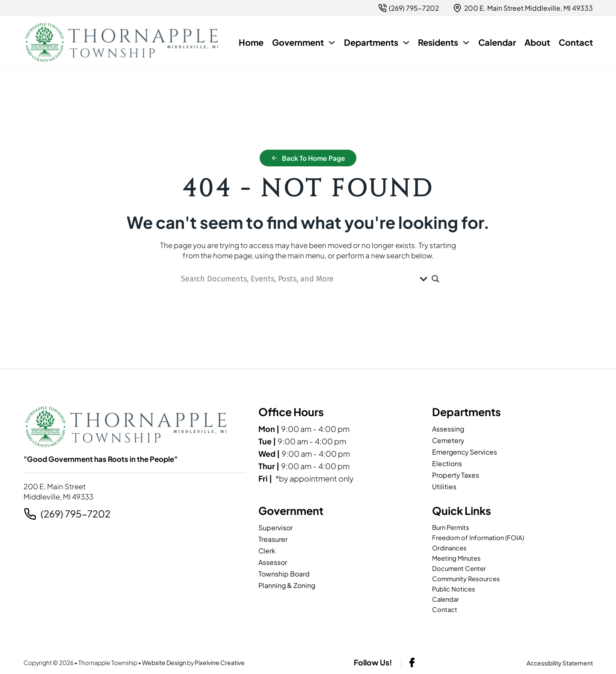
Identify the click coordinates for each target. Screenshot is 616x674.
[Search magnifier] (435, 279)
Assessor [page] (273, 562)
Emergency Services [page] (465, 452)
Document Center (461, 569)
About (537, 42)
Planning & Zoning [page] (287, 585)
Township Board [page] (284, 574)
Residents (438, 42)
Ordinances (451, 548)
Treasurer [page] (273, 539)
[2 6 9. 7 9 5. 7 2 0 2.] (409, 8)
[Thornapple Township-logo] (122, 42)
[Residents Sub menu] (466, 43)
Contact (576, 42)
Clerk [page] (267, 551)
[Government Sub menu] (332, 43)
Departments (371, 42)
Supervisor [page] (275, 528)
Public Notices (455, 589)
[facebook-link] (412, 662)
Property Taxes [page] (456, 475)
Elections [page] (447, 463)
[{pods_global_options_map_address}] (523, 8)
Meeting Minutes (459, 558)
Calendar (497, 42)
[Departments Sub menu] (406, 43)
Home (251, 42)
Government (298, 42)
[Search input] (298, 279)
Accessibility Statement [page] (560, 663)
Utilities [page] (444, 486)
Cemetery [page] (448, 440)
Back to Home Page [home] (308, 158)
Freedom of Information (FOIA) (481, 538)
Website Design (164, 662)
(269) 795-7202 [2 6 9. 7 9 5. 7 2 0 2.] (76, 514)
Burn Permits (452, 528)
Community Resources (468, 579)
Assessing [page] (448, 429)
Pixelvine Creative (220, 662)
